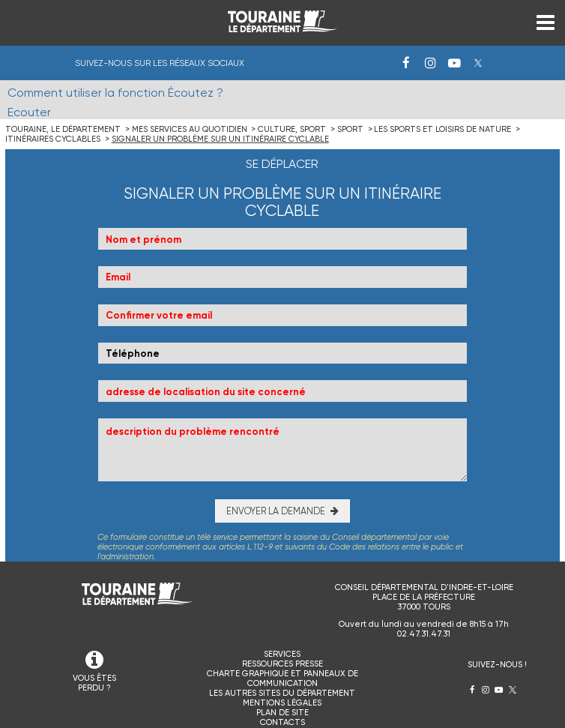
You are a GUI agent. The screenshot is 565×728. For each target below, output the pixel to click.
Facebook (406, 63)
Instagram (430, 63)
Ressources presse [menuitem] (282, 664)
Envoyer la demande (276, 511)
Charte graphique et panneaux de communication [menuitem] (282, 679)
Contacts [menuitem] (282, 722)
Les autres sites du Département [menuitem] (282, 693)
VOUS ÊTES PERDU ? (94, 683)
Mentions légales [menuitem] (282, 703)
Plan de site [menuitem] (282, 713)
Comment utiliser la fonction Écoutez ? (115, 93)
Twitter (478, 63)
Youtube (454, 63)
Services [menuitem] (282, 654)
